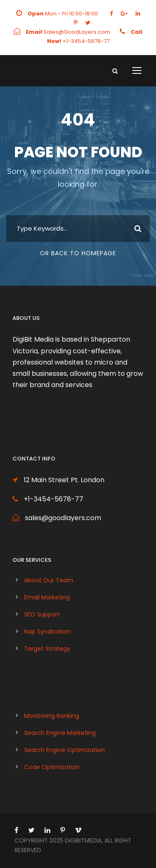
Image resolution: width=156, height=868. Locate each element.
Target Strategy (47, 649)
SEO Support (42, 614)
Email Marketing (47, 597)
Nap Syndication (48, 632)
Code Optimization (52, 767)
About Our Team (49, 580)
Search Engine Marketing (60, 733)
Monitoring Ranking (52, 716)
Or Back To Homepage (78, 253)
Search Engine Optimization (64, 750)
